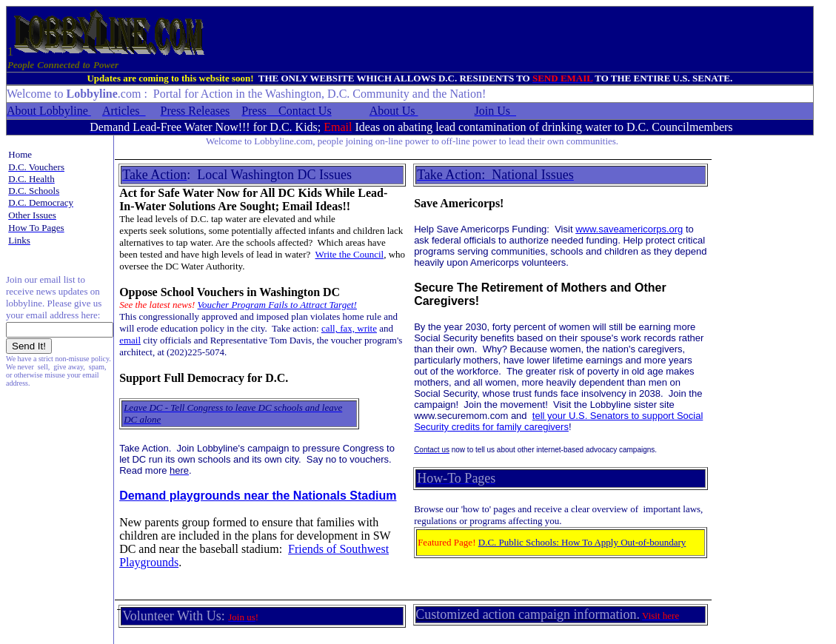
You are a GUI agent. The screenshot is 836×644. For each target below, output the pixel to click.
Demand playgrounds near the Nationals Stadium (258, 496)
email (130, 340)
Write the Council (350, 254)
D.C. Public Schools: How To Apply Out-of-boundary (582, 542)
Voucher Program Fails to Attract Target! (277, 305)
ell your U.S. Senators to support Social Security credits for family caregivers (558, 421)
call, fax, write (349, 328)
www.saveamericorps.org (629, 229)
